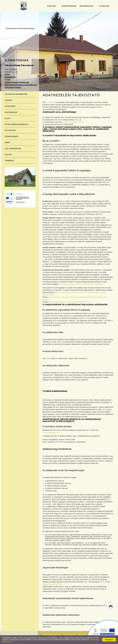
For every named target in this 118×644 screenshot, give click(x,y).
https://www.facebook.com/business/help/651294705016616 (81, 284)
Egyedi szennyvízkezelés (17, 124)
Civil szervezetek (13, 149)
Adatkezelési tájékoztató (52, 635)
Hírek (7, 142)
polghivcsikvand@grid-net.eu (73, 122)
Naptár (8, 155)
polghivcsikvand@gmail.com (17, 82)
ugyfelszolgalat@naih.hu (52, 584)
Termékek (9, 161)
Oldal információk (70, 635)
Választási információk (16, 94)
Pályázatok (10, 130)
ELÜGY (8, 118)
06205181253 (10, 77)
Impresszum (83, 635)
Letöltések (10, 106)
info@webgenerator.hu (51, 432)
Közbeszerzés (11, 136)
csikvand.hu (50, 102)
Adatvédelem (11, 112)
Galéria (8, 100)
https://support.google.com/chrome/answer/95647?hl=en (70, 302)
